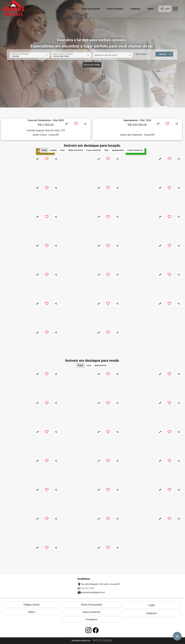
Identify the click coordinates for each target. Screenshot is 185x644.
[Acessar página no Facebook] (96, 630)
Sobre (151, 9)
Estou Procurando (91, 605)
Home (72, 9)
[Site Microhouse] (102, 641)
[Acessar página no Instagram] (88, 630)
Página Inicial (32, 605)
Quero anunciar (91, 612)
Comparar (135, 9)
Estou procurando (91, 9)
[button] (46, 55)
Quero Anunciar (115, 9)
